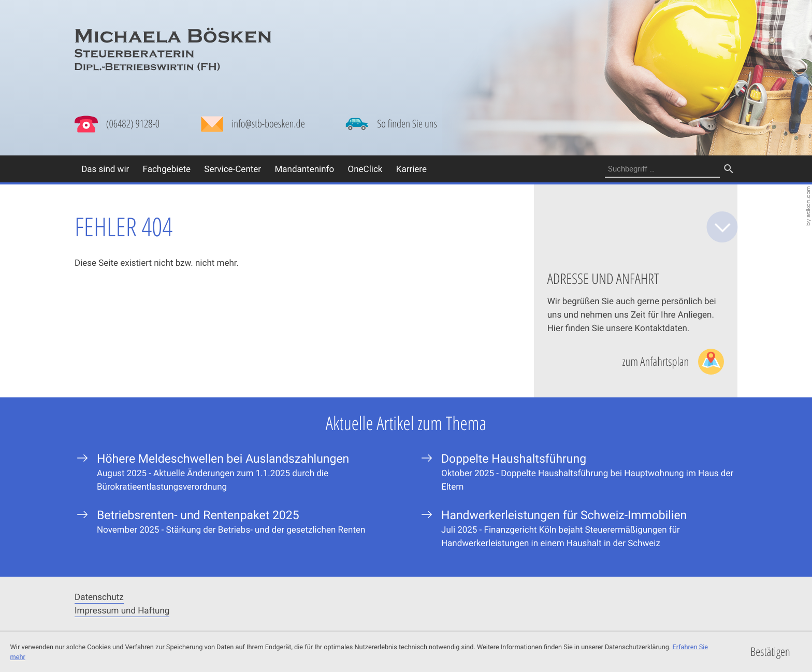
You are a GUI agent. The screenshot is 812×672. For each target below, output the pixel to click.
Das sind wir (105, 169)
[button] (117, 124)
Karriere (411, 169)
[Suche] (662, 169)
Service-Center (233, 169)
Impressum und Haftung (122, 610)
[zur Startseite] (173, 49)
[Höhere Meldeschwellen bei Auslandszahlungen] (234, 472)
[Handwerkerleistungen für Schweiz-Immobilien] (578, 528)
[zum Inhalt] (722, 227)
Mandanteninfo (304, 169)
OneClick (365, 169)
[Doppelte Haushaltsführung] (578, 472)
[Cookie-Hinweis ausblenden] (770, 652)
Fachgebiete (167, 169)
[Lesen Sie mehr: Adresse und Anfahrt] (673, 361)
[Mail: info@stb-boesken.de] (253, 126)
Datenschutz (99, 597)
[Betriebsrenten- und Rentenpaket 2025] (234, 521)
